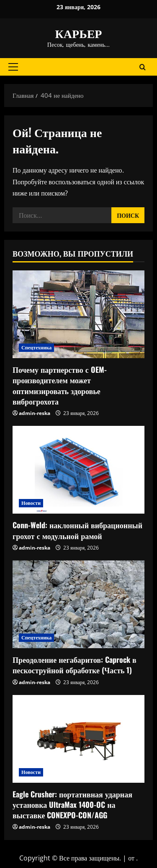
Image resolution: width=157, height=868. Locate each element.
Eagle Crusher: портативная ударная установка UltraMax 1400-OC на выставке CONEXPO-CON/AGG (72, 804)
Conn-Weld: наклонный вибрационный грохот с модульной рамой (77, 530)
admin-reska (35, 413)
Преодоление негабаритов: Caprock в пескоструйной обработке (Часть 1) (75, 665)
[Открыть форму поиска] (143, 67)
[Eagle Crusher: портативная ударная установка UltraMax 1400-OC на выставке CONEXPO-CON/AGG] (78, 739)
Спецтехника (36, 347)
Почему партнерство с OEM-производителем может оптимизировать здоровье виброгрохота (60, 385)
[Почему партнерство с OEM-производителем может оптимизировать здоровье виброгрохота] (78, 314)
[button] (13, 67)
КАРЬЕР (79, 33)
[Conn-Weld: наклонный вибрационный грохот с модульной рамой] (78, 470)
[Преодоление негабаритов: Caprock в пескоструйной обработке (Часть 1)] (78, 604)
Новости (31, 503)
